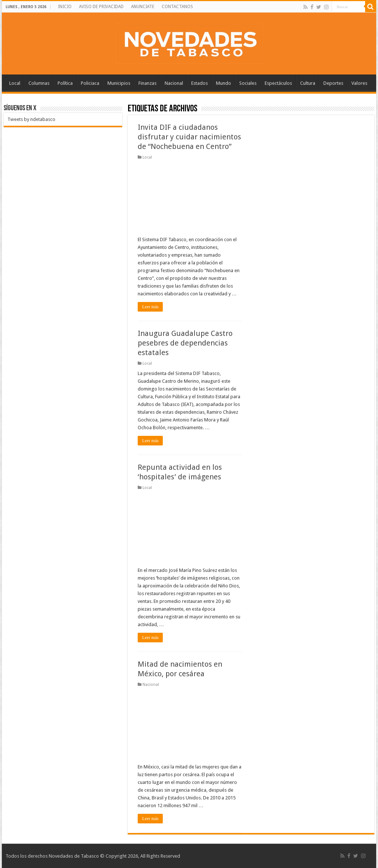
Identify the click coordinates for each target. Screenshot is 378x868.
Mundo (224, 83)
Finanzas (147, 83)
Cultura (308, 83)
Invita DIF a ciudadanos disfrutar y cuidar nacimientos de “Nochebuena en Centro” (189, 137)
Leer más (150, 307)
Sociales (248, 83)
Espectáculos (278, 83)
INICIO (65, 7)
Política (65, 83)
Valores (359, 83)
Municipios (119, 83)
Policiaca (90, 83)
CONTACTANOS (177, 7)
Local (15, 83)
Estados (200, 83)
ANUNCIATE (143, 7)
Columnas (39, 83)
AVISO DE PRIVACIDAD (101, 7)
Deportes (333, 83)
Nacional (174, 83)
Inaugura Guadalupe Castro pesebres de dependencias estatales (185, 343)
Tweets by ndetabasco (31, 119)
